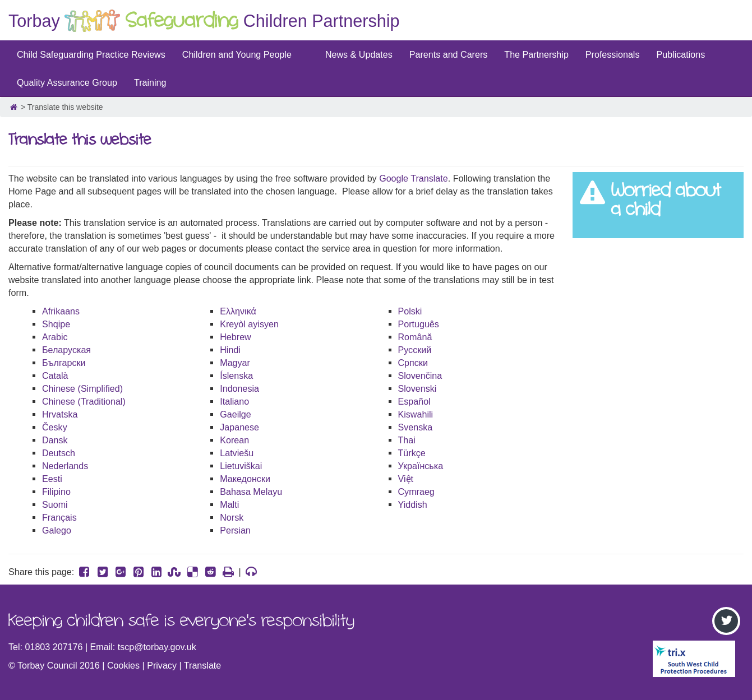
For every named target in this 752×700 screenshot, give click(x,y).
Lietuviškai (241, 466)
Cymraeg (416, 492)
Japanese (239, 427)
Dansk (55, 440)
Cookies (123, 665)
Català (55, 376)
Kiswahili (416, 414)
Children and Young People (237, 54)
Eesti (52, 479)
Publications (681, 54)
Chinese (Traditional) (84, 401)
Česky (55, 427)
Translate (203, 665)
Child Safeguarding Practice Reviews (91, 54)
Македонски (245, 479)
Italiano (234, 401)
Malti (229, 504)
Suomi (55, 504)
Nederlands (65, 466)
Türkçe (412, 453)
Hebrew (235, 337)
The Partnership (536, 54)
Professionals (613, 54)
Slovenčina (420, 376)
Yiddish (413, 504)
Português (419, 324)
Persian (235, 530)
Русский (415, 350)
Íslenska (236, 376)
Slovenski (417, 388)
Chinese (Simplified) (82, 388)
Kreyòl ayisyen (249, 324)
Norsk (232, 517)
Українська (421, 466)
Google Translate (414, 178)
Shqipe (56, 324)
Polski (410, 311)
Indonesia (239, 388)
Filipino (56, 492)
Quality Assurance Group (67, 82)
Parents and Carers (449, 54)
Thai (407, 440)
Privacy (162, 665)
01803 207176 (54, 647)
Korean (234, 440)
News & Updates (359, 54)
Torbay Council (47, 665)
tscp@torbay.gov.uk (157, 647)
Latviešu (237, 453)
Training (150, 82)
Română (415, 337)
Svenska (416, 427)
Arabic (55, 337)
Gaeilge (235, 414)
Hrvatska (60, 414)
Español (414, 401)
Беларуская (66, 350)
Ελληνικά (238, 311)
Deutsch (59, 453)
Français (59, 517)
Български (64, 363)
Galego (57, 530)
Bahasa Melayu (251, 492)
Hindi (230, 350)
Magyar (235, 363)
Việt (406, 479)
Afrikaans (61, 311)
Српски (413, 363)
